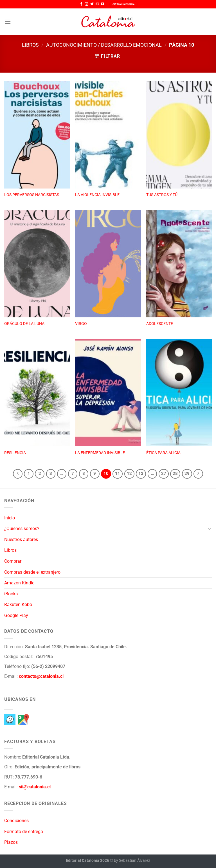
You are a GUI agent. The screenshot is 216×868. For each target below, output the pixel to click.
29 (187, 474)
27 (164, 474)
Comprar (13, 561)
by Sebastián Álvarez (132, 861)
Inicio (10, 518)
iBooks (11, 594)
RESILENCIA (15, 453)
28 (175, 474)
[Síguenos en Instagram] (87, 4)
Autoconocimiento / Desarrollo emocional (104, 45)
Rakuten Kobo (18, 605)
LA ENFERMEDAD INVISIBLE (100, 453)
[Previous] (18, 474)
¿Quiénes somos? (22, 529)
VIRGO (81, 324)
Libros (30, 45)
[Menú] (8, 22)
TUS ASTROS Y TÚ (162, 195)
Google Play (16, 615)
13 (141, 474)
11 (118, 474)
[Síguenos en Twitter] (92, 4)
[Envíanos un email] (97, 4)
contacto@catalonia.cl (41, 676)
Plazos (11, 842)
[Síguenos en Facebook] (81, 4)
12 (129, 474)
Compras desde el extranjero (32, 572)
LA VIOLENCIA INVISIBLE (97, 195)
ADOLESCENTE (160, 324)
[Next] (198, 474)
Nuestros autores (21, 540)
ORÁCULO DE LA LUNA (24, 324)
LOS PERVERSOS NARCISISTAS (32, 195)
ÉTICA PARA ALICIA (163, 453)
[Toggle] (210, 529)
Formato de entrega (24, 832)
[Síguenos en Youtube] (103, 4)
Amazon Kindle (19, 583)
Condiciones (16, 821)
